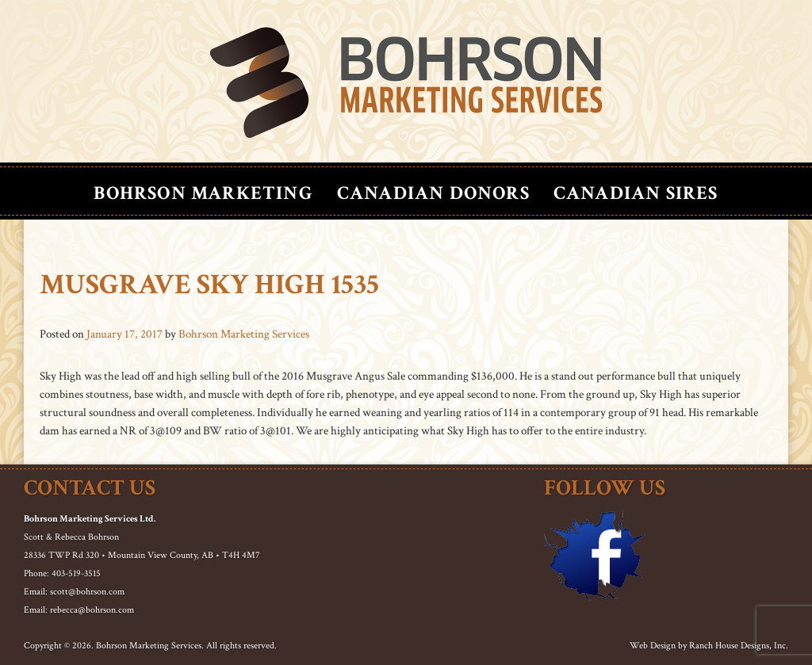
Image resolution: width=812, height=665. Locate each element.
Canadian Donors (433, 193)
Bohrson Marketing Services (244, 334)
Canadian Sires (636, 193)
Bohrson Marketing (203, 193)
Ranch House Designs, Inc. (739, 646)
